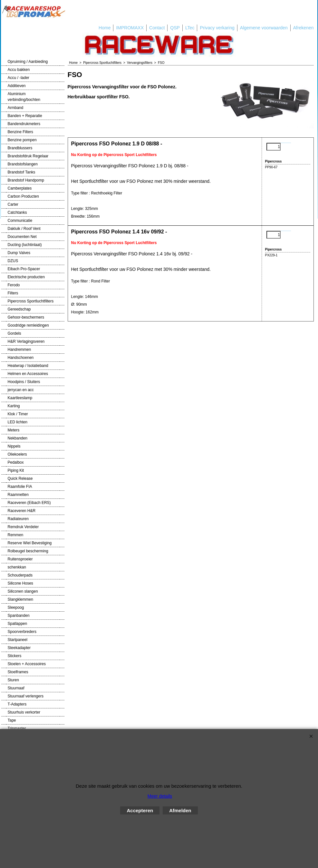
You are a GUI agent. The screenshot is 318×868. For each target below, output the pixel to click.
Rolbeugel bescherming (28, 551)
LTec (190, 28)
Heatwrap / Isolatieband (28, 366)
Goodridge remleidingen (28, 325)
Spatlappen (18, 624)
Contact (157, 28)
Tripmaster (17, 728)
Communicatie (20, 221)
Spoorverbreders (22, 632)
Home (105, 28)
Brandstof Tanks (22, 172)
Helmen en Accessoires (28, 374)
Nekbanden (18, 438)
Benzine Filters (20, 132)
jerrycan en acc (21, 390)
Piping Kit (16, 470)
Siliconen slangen (23, 591)
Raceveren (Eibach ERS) (29, 503)
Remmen (16, 535)
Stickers (15, 656)
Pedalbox (16, 462)
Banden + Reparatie (25, 116)
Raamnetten (18, 495)
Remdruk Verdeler (23, 527)
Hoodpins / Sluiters (24, 382)
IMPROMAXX (130, 28)
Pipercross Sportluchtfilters (31, 301)
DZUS (13, 261)
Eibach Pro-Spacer (24, 269)
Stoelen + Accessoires (27, 664)
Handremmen (19, 350)
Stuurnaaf (16, 688)
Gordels (14, 333)
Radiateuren (18, 519)
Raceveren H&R (22, 511)
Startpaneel (18, 640)
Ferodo (14, 285)
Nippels (14, 446)
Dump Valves (19, 253)
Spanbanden (19, 616)
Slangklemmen (20, 599)
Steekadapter (19, 648)
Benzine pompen (22, 140)
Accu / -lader (19, 78)
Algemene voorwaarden (264, 28)
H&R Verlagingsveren (26, 341)
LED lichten (18, 422)
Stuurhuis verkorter (24, 712)
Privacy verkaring (217, 28)
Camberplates (20, 188)
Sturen (13, 680)
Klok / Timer (18, 414)
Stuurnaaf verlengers (26, 696)
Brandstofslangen (23, 164)
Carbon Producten (23, 196)
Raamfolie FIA (20, 487)
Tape (12, 720)
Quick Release (20, 478)
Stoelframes (18, 672)
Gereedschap (19, 309)
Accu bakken (19, 70)
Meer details (160, 796)
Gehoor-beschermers (26, 317)
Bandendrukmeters (24, 124)
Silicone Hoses (20, 583)
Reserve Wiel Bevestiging (30, 543)
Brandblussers (20, 148)
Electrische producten (26, 277)
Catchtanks (17, 212)
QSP (175, 28)
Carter (13, 204)
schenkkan (17, 567)
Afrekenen (304, 28)
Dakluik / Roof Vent (24, 229)
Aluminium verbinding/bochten (24, 97)
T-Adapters (17, 704)
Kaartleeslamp (20, 398)
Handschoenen (21, 358)
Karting (14, 406)
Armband (16, 108)
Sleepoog (16, 607)
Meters (14, 430)
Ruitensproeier (20, 559)
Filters (13, 293)
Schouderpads (20, 575)
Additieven (17, 86)
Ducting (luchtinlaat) (25, 245)
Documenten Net (22, 237)
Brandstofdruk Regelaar (28, 156)
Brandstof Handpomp (26, 180)
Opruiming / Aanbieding (28, 62)
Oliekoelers (17, 454)
